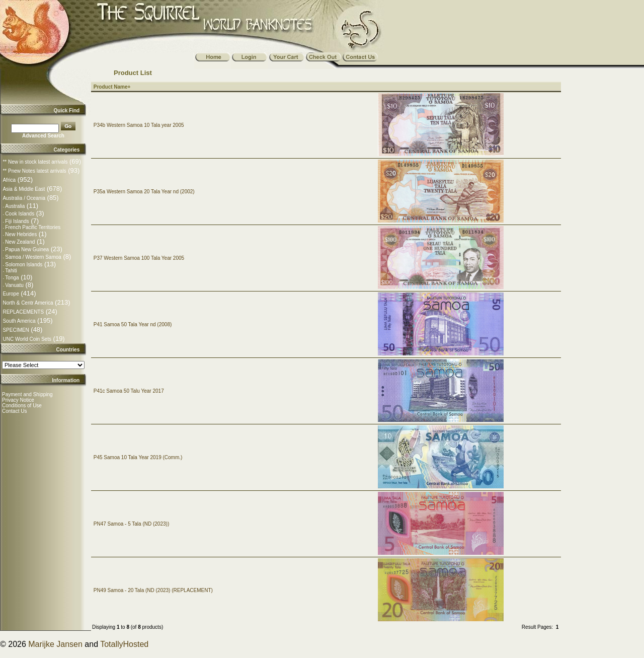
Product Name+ (112, 87)
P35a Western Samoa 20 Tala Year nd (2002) (144, 192)
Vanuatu (14, 285)
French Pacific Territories (33, 227)
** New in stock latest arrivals (35, 162)
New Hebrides (21, 234)
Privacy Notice (18, 400)
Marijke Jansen (55, 644)
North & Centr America (28, 303)
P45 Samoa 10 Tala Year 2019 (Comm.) (138, 457)
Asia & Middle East (24, 189)
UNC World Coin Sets (27, 339)
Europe (11, 294)
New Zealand (20, 242)
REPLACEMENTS (23, 312)
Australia (15, 206)
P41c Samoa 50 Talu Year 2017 (129, 391)
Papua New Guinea (27, 249)
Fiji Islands (17, 221)
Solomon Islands (24, 265)
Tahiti (11, 271)
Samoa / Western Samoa (33, 257)
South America (19, 321)
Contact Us (14, 411)
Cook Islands (20, 214)
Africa (9, 180)
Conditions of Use (22, 406)
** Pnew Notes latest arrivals (34, 171)
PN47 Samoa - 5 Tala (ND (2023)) (131, 524)
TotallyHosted (124, 644)
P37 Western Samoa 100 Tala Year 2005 (139, 258)
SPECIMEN (16, 330)
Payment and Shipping (27, 394)
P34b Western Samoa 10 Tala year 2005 (139, 125)
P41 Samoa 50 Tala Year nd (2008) (133, 324)
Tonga (12, 278)
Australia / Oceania (24, 198)
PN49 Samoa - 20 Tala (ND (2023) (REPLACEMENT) (153, 590)
